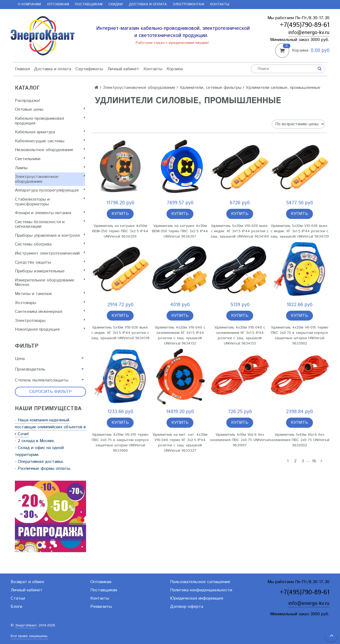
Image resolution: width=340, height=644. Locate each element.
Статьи (18, 598)
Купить (120, 214)
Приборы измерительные (50, 271)
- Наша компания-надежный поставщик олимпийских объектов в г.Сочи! (50, 427)
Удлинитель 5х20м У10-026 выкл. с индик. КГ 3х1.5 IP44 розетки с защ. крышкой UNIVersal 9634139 (300, 231)
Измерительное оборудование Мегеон (50, 283)
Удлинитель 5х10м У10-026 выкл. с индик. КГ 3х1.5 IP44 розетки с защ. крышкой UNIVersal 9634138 (120, 333)
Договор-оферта (187, 607)
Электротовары (50, 321)
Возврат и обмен (27, 582)
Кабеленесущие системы (50, 141)
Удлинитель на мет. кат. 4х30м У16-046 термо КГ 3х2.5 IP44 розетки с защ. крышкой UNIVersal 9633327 (180, 443)
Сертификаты (89, 69)
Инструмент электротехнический (50, 253)
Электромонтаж (188, 4)
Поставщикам (89, 4)
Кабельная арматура (50, 132)
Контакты (220, 4)
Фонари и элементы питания (50, 213)
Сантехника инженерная (50, 312)
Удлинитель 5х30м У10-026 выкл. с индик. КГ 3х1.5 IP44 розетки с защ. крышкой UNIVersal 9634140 (240, 231)
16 (314, 461)
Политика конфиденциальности (201, 590)
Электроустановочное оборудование (50, 179)
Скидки (116, 4)
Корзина (175, 69)
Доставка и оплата (148, 4)
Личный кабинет (123, 69)
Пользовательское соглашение (200, 582)
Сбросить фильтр (50, 392)
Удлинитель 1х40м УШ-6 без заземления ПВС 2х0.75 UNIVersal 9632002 (299, 440)
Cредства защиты (50, 262)
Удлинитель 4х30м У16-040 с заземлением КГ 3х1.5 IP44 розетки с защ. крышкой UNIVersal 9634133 (240, 335)
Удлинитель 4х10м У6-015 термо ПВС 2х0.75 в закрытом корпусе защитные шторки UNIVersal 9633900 (120, 443)
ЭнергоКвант (26, 626)
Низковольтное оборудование (50, 150)
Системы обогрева (50, 244)
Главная (22, 69)
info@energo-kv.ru (309, 33)
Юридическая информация (197, 598)
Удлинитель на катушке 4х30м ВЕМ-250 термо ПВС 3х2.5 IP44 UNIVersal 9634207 (180, 231)
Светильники (50, 159)
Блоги (16, 607)
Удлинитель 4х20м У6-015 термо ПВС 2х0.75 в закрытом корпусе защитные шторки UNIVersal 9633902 (300, 335)
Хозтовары (50, 303)
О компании (29, 4)
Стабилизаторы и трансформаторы (50, 202)
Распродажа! (27, 101)
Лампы (50, 168)
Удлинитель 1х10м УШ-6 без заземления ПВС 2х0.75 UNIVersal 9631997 (240, 440)
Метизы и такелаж (50, 294)
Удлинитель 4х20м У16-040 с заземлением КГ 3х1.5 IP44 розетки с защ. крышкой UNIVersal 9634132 (180, 335)
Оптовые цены (50, 109)
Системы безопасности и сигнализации (50, 224)
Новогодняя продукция (50, 329)
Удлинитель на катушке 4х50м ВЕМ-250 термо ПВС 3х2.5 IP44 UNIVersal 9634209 (120, 231)
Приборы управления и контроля (50, 236)
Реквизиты (101, 607)
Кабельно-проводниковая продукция (50, 121)
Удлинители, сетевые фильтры (211, 88)
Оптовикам (58, 4)
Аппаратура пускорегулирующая (50, 190)
